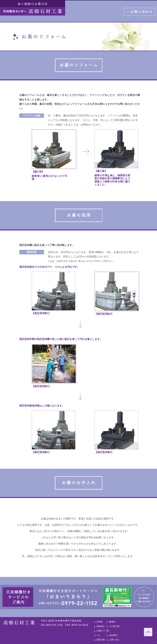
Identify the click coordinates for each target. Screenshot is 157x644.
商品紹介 (101, 626)
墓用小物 (101, 640)
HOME (100, 622)
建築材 (112, 622)
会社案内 (113, 635)
